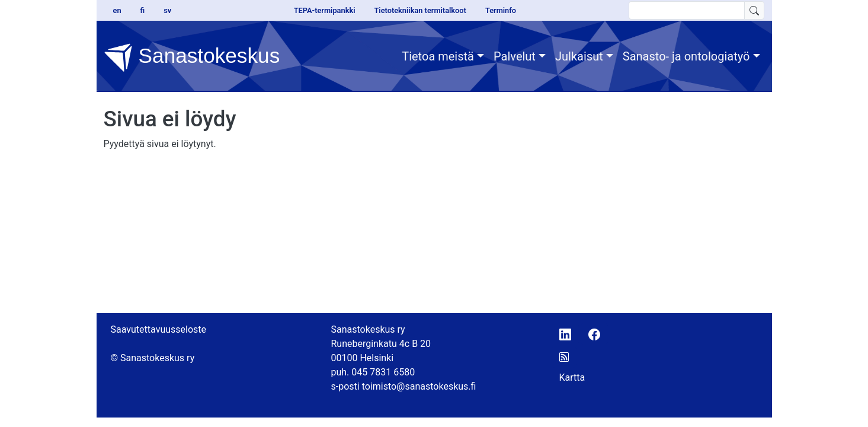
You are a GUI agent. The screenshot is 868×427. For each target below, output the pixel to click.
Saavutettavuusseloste (159, 329)
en (117, 10)
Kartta (572, 377)
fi (143, 10)
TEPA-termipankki (325, 10)
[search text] (687, 10)
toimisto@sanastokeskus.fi (419, 386)
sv (167, 10)
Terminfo (501, 10)
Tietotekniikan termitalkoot (420, 10)
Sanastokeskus (192, 58)
